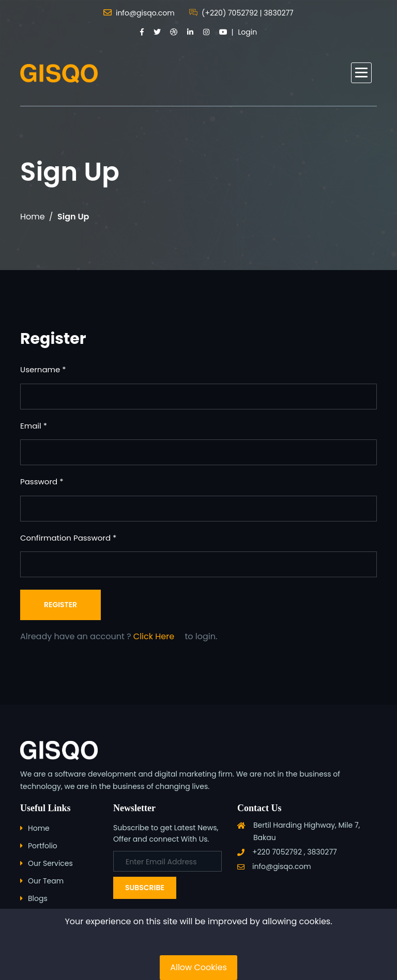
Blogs (38, 898)
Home (33, 217)
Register (60, 605)
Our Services (50, 863)
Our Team (46, 881)
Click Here (154, 636)
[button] (361, 73)
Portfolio (43, 846)
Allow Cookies (198, 967)
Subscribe (145, 888)
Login (247, 32)
